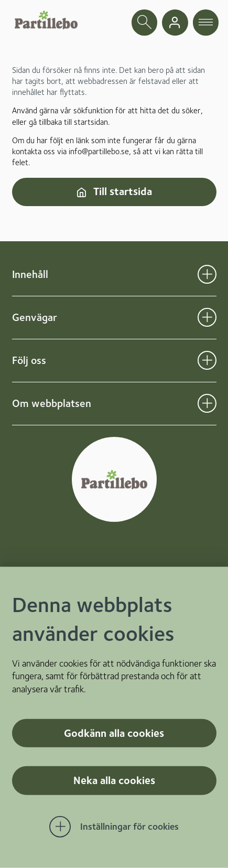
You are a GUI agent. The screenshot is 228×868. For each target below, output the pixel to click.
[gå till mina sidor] (175, 23)
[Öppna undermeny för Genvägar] (207, 317)
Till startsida (114, 191)
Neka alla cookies (114, 780)
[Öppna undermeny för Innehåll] (207, 274)
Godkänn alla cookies (114, 733)
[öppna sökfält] (145, 23)
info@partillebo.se (99, 151)
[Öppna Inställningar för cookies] (114, 827)
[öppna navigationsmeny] (206, 23)
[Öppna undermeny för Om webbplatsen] (207, 403)
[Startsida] (46, 20)
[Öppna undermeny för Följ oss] (207, 360)
